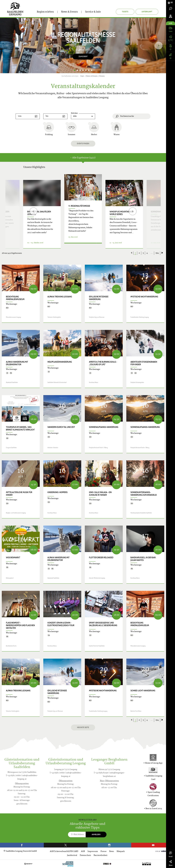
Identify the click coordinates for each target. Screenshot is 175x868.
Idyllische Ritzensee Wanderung (99, 298)
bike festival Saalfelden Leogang (39, 213)
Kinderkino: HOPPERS (57, 492)
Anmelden (96, 834)
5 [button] (86, 70)
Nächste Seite (83, 727)
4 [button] (83, 70)
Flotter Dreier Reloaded (101, 558)
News (112, 851)
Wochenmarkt (13, 558)
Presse (103, 851)
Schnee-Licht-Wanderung (143, 691)
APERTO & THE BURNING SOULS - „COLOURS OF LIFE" (103, 363)
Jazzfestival (72, 855)
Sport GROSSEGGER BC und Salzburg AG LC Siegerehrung (103, 624)
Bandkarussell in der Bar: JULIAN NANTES (143, 559)
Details (80, 245)
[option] (83, 46)
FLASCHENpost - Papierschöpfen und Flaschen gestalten (20, 625)
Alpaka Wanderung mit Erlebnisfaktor (17, 363)
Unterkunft (147, 12)
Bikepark (121, 851)
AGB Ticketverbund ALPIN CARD (64, 851)
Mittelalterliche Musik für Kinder (19, 494)
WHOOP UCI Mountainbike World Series (122, 213)
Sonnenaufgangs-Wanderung (104, 427)
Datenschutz (85, 855)
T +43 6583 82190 (101, 773)
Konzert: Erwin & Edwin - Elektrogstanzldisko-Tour (61, 624)
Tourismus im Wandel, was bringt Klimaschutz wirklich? (20, 428)
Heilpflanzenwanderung (60, 362)
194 (157, 253)
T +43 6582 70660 (13, 776)
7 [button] (92, 70)
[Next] (159, 45)
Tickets (125, 12)
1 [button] (75, 70)
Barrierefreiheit (101, 855)
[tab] (171, 3)
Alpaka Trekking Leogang (60, 297)
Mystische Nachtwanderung (144, 297)
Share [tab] (171, 863)
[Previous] (33, 211)
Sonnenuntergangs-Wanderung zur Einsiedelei (144, 494)
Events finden (83, 143)
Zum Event (83, 56)
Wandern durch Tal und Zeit (61, 427)
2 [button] (77, 70)
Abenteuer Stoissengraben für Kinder (144, 363)
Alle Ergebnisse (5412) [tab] (83, 158)
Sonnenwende (158, 212)
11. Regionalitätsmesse (79, 206)
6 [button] (89, 70)
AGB (83, 851)
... (152, 253)
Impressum (93, 851)
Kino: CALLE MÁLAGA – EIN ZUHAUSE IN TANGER (100, 494)
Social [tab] (171, 854)
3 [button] (80, 70)
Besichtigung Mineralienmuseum (15, 298)
